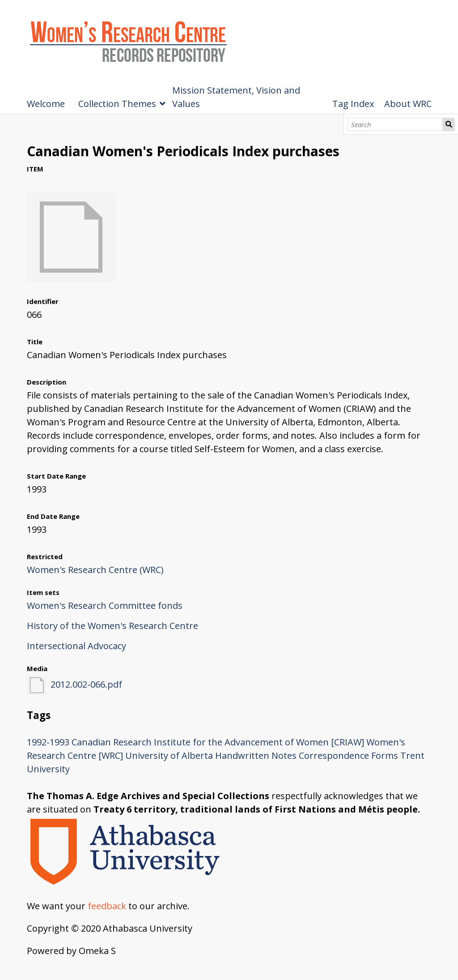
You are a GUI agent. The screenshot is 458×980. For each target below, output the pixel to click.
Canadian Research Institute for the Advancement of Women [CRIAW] (218, 742)
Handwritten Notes (256, 755)
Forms (385, 755)
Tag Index (353, 104)
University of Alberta (169, 755)
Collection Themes (117, 104)
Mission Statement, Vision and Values (236, 97)
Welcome (46, 104)
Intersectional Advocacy (76, 646)
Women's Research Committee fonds (105, 606)
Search (449, 124)
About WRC (408, 104)
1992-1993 (48, 742)
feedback (107, 906)
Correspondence (334, 755)
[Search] (395, 124)
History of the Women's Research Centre (112, 626)
